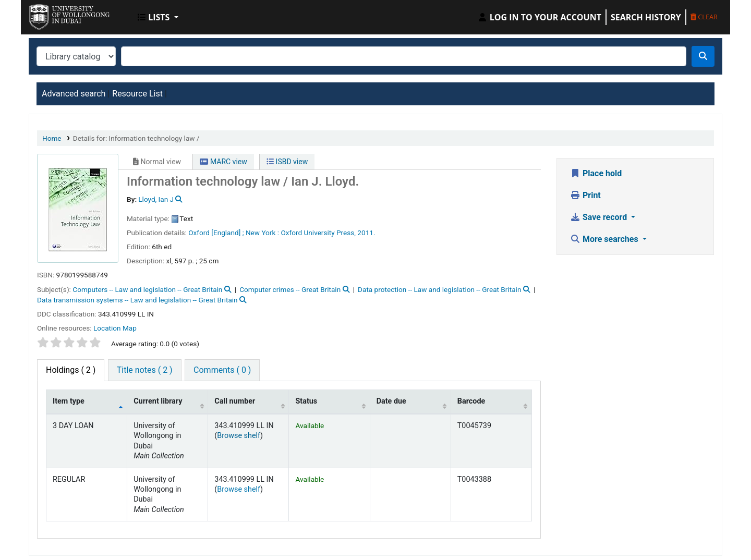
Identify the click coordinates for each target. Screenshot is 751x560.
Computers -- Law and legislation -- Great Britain (147, 289)
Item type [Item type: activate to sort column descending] (69, 401)
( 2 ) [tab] (71, 370)
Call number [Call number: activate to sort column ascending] (235, 401)
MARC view (223, 162)
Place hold (596, 173)
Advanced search (74, 94)
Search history (646, 17)
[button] (158, 17)
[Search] (703, 56)
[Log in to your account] (539, 17)
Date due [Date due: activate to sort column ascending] (391, 401)
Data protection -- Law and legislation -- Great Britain (439, 289)
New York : (262, 233)
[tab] (145, 370)
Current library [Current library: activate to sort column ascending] (158, 401)
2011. (366, 233)
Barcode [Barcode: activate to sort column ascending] (471, 401)
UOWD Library (55, 15)
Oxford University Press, (318, 233)
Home (52, 138)
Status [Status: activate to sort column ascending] (306, 401)
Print (585, 195)
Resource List (137, 94)
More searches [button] (605, 239)
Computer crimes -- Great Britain (290, 289)
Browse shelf (239, 436)
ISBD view (287, 162)
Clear (704, 17)
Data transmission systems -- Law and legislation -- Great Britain (137, 300)
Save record (599, 217)
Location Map (115, 328)
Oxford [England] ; (216, 233)
